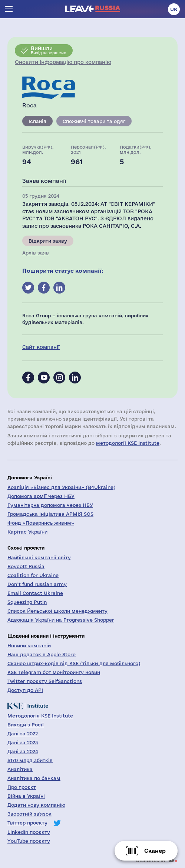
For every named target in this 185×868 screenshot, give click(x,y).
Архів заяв (36, 253)
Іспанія (37, 121)
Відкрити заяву (48, 241)
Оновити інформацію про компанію (63, 62)
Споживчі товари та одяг (94, 121)
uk (174, 9)
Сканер (155, 851)
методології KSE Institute (128, 443)
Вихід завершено (49, 50)
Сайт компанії (41, 347)
